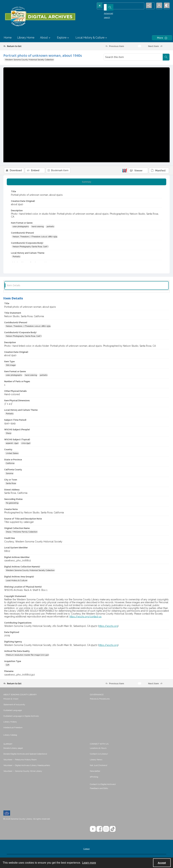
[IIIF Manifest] (159, 70)
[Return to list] (26, 46)
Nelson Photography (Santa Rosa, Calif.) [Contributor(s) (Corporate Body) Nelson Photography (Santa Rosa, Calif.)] (30, 247)
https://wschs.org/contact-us (85, 617)
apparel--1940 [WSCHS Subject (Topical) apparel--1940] (12, 444)
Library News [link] (96, 760)
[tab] (86, 183)
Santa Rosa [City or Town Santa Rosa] (11, 484)
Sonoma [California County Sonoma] (10, 474)
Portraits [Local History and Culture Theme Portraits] (16, 257)
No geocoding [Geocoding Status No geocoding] (12, 504)
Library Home (26, 38)
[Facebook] (99, 830)
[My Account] (158, 6)
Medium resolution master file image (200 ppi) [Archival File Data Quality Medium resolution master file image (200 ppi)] (27, 656)
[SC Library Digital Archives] (40, 17)
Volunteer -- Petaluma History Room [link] (20, 760)
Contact (86, 850)
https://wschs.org (108, 627)
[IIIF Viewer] (138, 70)
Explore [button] (63, 38)
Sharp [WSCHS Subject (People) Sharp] (9, 434)
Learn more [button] (89, 863)
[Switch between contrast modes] (166, 6)
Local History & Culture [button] (92, 38)
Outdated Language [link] (13, 711)
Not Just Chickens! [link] (99, 766)
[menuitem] (45, 699)
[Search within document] (166, 57)
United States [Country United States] (12, 454)
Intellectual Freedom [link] (13, 728)
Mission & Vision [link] (11, 700)
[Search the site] (115, 6)
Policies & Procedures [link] (100, 700)
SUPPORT (8, 745)
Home (8, 38)
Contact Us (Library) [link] (99, 755)
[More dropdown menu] (162, 38)
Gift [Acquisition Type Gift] (8, 666)
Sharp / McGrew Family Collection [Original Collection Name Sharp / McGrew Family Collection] (22, 533)
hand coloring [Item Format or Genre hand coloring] (38, 227)
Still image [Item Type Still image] (11, 366)
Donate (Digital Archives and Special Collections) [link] (25, 755)
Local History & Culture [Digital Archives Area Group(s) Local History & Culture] (17, 581)
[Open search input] (141, 6)
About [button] (46, 38)
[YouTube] (93, 830)
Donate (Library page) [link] (13, 749)
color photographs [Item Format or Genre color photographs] (21, 227)
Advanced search (107, 12)
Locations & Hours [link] (98, 749)
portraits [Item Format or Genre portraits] (50, 227)
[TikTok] (113, 830)
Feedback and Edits (99, 789)
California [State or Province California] (10, 464)
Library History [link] (10, 723)
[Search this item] (133, 57)
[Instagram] (106, 830)
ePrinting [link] (94, 778)
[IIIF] (125, 70)
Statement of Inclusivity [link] (14, 705)
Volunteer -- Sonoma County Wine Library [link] (23, 772)
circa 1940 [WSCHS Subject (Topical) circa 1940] (26, 444)
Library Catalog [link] (10, 736)
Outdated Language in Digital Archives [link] (21, 717)
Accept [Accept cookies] (162, 863)
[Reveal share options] (149, 6)
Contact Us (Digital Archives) (103, 785)
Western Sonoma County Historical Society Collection (29, 60)
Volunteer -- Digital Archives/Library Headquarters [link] (27, 766)
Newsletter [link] (95, 772)
